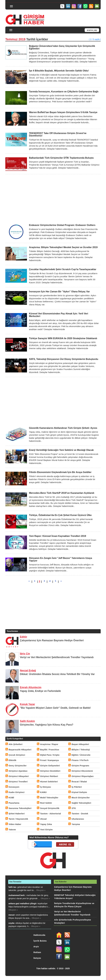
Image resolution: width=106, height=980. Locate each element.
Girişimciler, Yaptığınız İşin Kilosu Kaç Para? (47, 725)
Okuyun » (41, 890)
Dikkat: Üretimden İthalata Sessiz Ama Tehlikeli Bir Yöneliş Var (57, 674)
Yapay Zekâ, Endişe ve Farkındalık (40, 691)
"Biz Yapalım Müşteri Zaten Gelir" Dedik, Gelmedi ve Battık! (55, 708)
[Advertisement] (53, 199)
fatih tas (12, 887)
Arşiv (36, 947)
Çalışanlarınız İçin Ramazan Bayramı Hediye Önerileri (52, 640)
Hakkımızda (39, 935)
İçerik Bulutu (40, 941)
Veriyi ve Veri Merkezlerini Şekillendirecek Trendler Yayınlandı (57, 657)
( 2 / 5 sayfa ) (95, 39)
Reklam (37, 952)
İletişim (37, 958)
